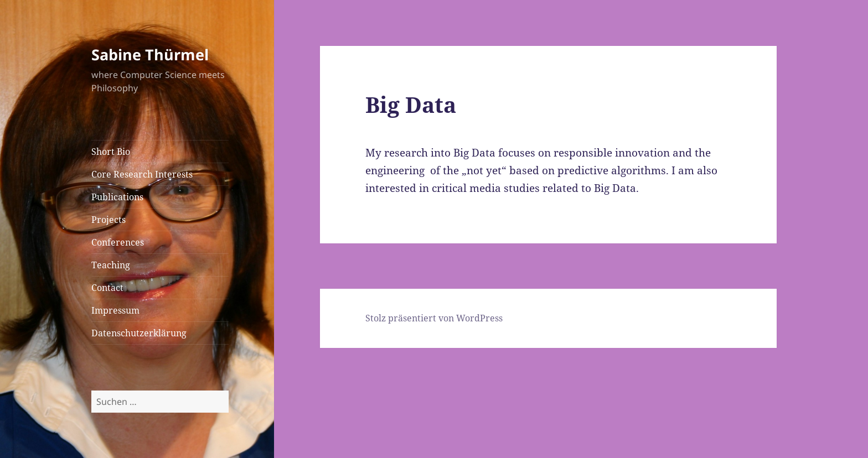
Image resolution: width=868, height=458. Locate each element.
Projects (108, 220)
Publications (117, 197)
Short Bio (111, 152)
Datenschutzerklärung (139, 333)
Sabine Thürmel (150, 54)
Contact (107, 288)
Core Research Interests (142, 174)
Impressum (115, 310)
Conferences (118, 242)
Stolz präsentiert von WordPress (434, 318)
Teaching (111, 265)
